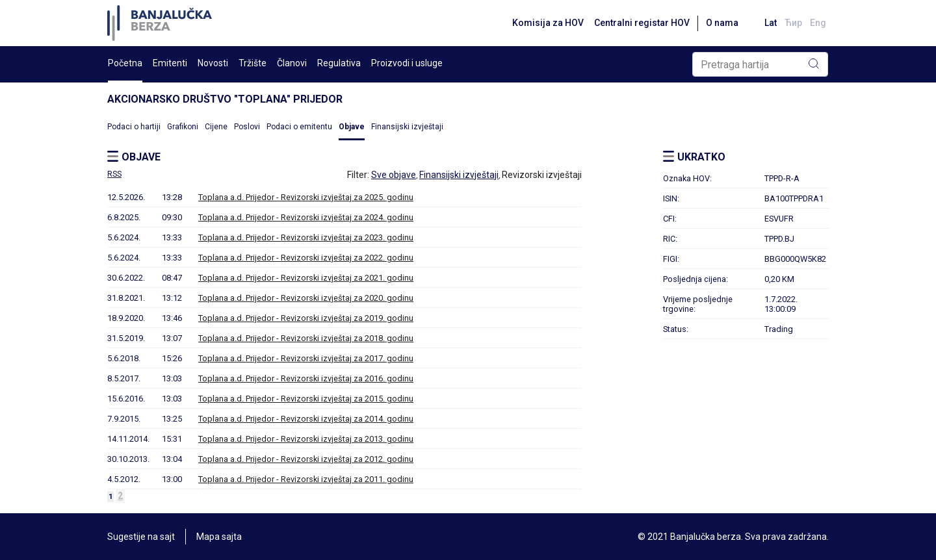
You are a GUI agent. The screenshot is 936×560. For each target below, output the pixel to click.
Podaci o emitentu (299, 127)
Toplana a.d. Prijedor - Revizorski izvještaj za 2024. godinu (306, 217)
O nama (722, 23)
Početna (125, 63)
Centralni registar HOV (642, 23)
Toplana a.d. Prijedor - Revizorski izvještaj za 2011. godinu (306, 479)
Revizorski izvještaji (542, 175)
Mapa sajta (219, 537)
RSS (114, 174)
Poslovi (247, 127)
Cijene (216, 127)
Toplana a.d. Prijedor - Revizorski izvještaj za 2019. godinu (306, 318)
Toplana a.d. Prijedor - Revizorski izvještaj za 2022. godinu (306, 258)
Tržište (253, 63)
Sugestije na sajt (141, 537)
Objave (352, 127)
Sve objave (394, 175)
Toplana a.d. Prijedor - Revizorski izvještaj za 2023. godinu (306, 237)
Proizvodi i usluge (407, 63)
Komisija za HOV (548, 23)
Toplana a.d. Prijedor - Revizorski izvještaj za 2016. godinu (306, 378)
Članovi (292, 63)
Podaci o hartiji (134, 127)
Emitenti (170, 63)
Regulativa (339, 63)
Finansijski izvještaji (407, 127)
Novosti (213, 63)
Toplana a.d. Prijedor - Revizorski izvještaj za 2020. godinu (306, 298)
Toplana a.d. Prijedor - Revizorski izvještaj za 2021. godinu (306, 278)
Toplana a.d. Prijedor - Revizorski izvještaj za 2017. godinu (306, 358)
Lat (771, 23)
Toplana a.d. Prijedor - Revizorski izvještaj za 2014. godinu (306, 419)
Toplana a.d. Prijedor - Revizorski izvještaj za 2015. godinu (306, 399)
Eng (818, 23)
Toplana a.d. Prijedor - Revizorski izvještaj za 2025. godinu (306, 197)
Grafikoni (183, 127)
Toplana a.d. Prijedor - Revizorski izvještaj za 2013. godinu (306, 439)
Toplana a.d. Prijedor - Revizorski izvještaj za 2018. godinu (306, 338)
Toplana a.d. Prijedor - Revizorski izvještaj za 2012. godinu (306, 459)
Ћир (793, 23)
